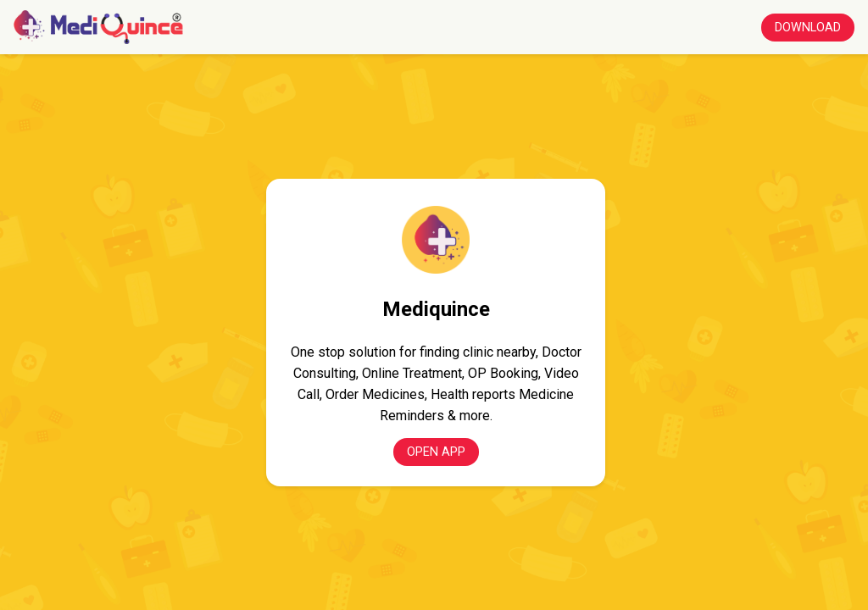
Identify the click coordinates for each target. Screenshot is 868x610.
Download (808, 28)
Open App (436, 452)
